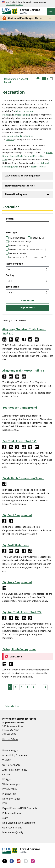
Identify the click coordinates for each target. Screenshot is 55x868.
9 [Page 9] (45, 687)
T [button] (44, 78)
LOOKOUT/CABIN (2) (18, 253)
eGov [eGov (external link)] (5, 818)
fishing (29, 136)
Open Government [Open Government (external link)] (12, 828)
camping (11, 136)
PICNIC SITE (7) (38, 238)
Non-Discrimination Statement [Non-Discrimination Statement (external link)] (19, 823)
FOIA (5, 803)
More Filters (27, 301)
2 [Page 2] (16, 687)
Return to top (12, 706)
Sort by (10, 275)
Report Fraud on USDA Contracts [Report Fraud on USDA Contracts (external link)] (20, 808)
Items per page (14, 264)
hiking (19, 111)
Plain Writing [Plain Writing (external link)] (9, 794)
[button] (38, 78)
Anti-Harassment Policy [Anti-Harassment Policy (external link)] (15, 770)
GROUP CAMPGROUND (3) (20, 242)
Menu (51, 11)
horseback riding (22, 115)
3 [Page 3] (22, 687)
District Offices (10, 739)
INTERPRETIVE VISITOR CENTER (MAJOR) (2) (28, 249)
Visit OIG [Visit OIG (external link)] (7, 760)
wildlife (10, 139)
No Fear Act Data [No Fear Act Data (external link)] (11, 799)
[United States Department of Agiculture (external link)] (7, 11)
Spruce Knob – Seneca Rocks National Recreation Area (27, 156)
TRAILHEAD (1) (40, 257)
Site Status (12, 287)
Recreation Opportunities (20, 186)
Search (10, 219)
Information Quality (13, 832)
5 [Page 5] (33, 687)
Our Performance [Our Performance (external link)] (11, 765)
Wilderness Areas (37, 167)
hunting (20, 136)
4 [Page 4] (27, 687)
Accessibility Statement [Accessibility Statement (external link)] (15, 755)
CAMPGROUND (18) (17, 238)
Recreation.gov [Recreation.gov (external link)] (10, 750)
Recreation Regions (16, 194)
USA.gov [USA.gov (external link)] (7, 779)
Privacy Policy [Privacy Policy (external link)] (10, 789)
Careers (6, 774)
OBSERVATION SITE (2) (19, 257)
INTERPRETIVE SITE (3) (19, 246)
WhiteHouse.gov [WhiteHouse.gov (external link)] (11, 784)
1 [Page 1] (10, 687)
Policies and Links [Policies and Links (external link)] (12, 813)
